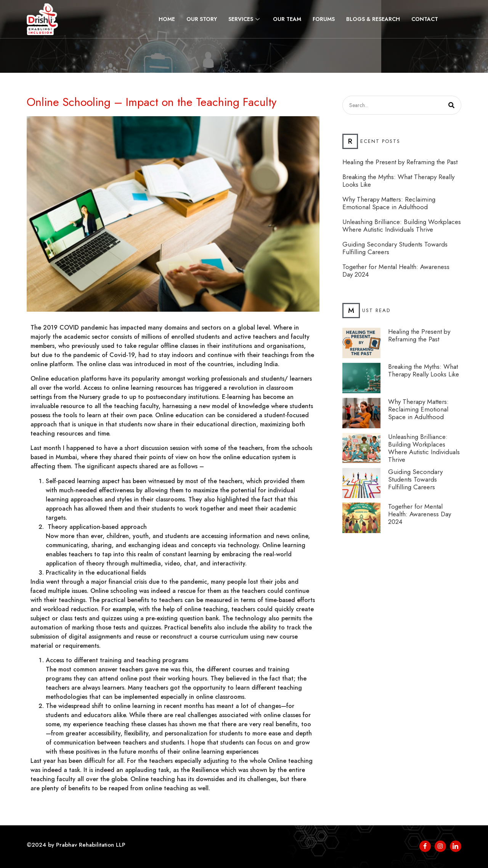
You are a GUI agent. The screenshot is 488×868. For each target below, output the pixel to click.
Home (167, 19)
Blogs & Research (373, 19)
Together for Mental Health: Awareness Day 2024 (396, 271)
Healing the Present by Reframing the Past (400, 162)
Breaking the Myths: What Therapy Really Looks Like (398, 181)
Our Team (287, 19)
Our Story (202, 19)
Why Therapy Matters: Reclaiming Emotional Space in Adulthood (389, 203)
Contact (425, 19)
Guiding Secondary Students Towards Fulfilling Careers (395, 248)
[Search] (451, 105)
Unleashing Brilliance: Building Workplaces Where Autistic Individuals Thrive (402, 226)
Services (245, 19)
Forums (324, 19)
